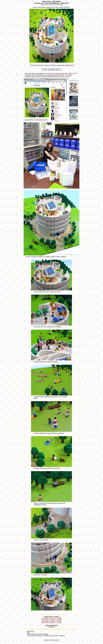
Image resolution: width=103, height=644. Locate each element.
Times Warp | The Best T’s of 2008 (52, 620)
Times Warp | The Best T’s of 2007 (52, 621)
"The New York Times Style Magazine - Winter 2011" (60, 74)
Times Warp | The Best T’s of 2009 (52, 618)
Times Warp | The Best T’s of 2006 (52, 623)
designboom (51, 627)
